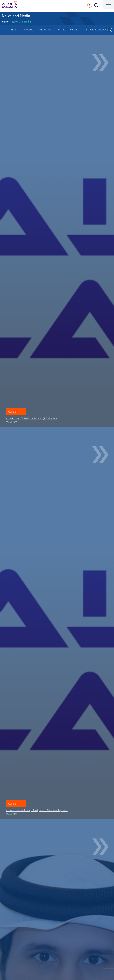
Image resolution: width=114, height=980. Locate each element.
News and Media (22, 22)
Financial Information (69, 30)
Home (5, 22)
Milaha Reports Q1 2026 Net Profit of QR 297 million (31, 418)
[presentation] (110, 30)
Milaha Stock (46, 30)
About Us (28, 30)
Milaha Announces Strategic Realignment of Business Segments (37, 810)
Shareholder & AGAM (96, 30)
